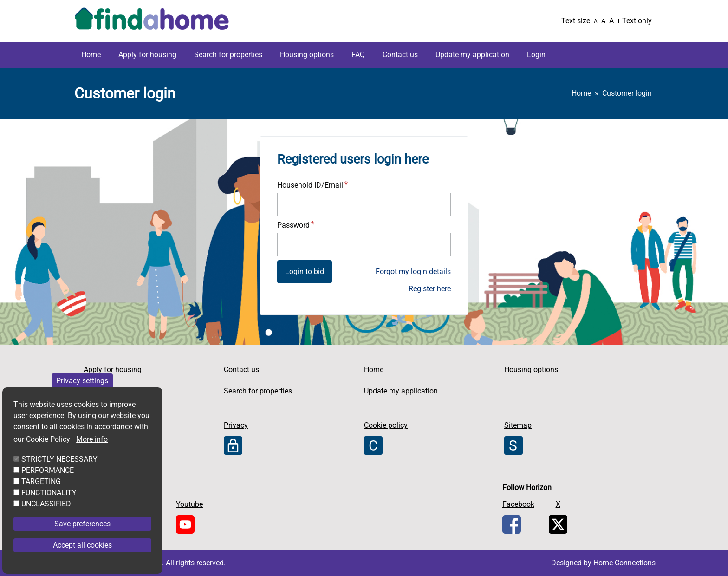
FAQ (358, 55)
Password (293, 225)
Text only (637, 21)
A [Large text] (611, 21)
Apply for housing (147, 55)
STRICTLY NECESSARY (59, 472)
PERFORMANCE (48, 483)
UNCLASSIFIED (46, 517)
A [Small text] (596, 21)
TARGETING (41, 494)
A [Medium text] (603, 21)
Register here (430, 289)
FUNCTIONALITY (49, 506)
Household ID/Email (310, 185)
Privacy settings (82, 394)
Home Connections (624, 563)
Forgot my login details (413, 272)
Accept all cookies (82, 558)
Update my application (472, 55)
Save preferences (82, 537)
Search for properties (228, 55)
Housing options (307, 55)
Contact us (400, 55)
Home (91, 55)
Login (536, 55)
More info (92, 452)
